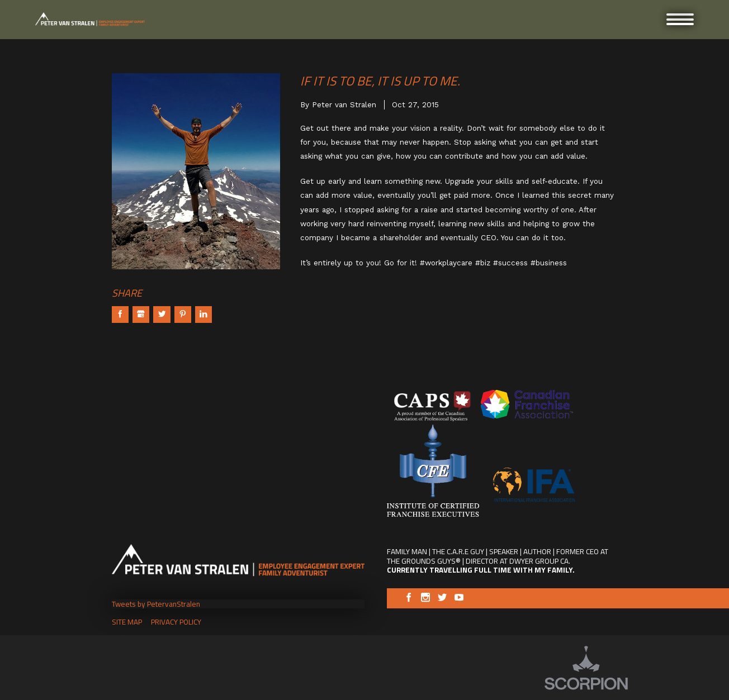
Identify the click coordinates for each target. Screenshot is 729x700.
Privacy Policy (176, 622)
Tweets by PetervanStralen (156, 604)
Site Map (127, 622)
